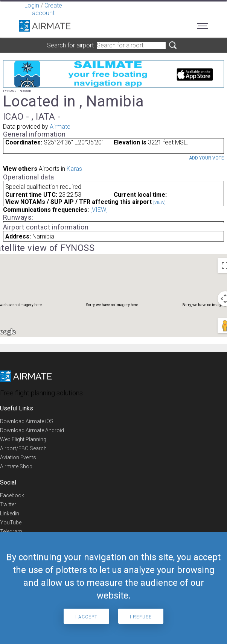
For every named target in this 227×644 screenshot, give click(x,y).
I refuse (141, 617)
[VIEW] (159, 203)
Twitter (8, 504)
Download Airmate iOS (27, 421)
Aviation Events (18, 457)
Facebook (12, 495)
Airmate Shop (16, 466)
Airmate (60, 127)
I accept (86, 617)
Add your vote (206, 158)
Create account (47, 9)
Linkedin (10, 513)
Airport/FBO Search (23, 448)
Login (32, 5)
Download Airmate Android (32, 430)
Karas (74, 169)
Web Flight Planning (23, 439)
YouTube (11, 522)
